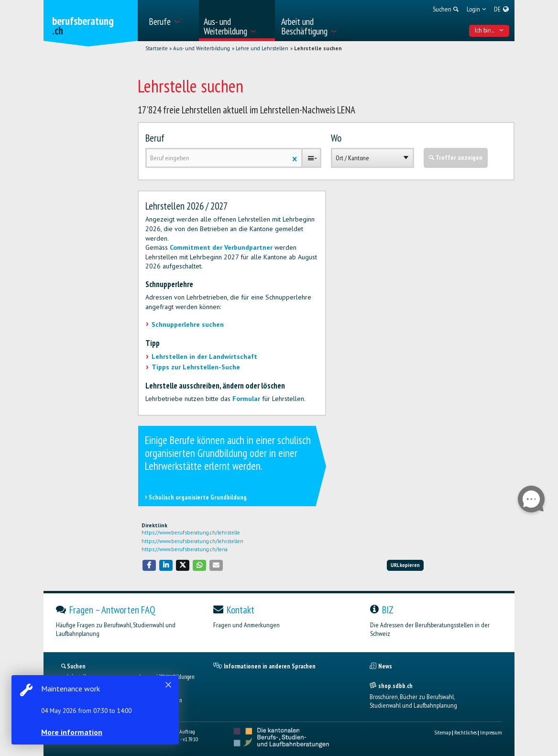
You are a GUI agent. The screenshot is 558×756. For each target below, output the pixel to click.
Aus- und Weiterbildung (202, 48)
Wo (336, 138)
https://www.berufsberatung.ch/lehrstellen (192, 541)
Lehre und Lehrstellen (262, 48)
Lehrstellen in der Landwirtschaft (204, 356)
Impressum (491, 732)
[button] (149, 565)
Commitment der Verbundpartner (221, 247)
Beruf (155, 138)
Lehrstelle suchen (318, 48)
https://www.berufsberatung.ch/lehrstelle (191, 533)
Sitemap (443, 732)
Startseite (157, 48)
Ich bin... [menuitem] (489, 30)
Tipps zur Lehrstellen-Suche (196, 367)
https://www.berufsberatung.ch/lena (185, 549)
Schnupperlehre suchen (188, 324)
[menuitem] (170, 21)
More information (72, 732)
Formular (246, 399)
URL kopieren (405, 565)
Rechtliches (465, 732)
